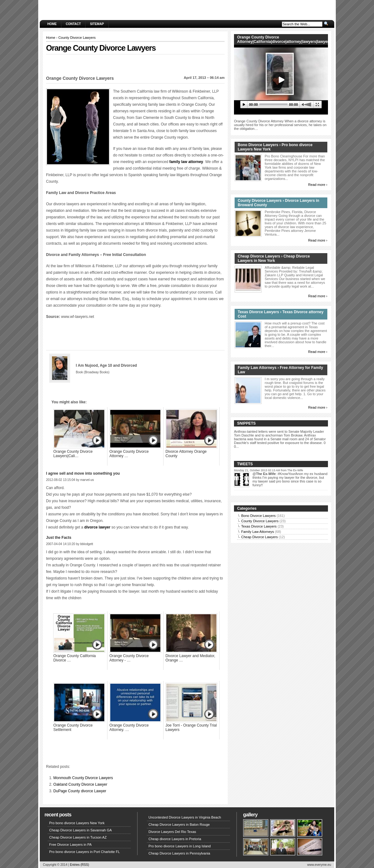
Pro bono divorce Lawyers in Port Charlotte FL (85, 852)
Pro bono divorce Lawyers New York (77, 823)
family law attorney (186, 162)
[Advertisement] (135, 64)
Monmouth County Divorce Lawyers (83, 778)
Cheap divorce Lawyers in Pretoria (175, 839)
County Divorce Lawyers (77, 38)
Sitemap (97, 24)
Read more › (318, 185)
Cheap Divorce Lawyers (260, 537)
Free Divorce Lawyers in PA (70, 845)
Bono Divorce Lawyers (258, 516)
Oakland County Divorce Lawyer (80, 784)
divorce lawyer (97, 527)
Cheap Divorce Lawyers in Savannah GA (81, 830)
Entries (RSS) (79, 865)
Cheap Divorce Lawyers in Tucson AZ (78, 837)
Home (52, 24)
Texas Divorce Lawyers (259, 526)
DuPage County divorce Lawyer (80, 791)
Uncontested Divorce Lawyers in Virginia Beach (185, 817)
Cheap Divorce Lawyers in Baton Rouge (179, 825)
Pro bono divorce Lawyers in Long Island (180, 846)
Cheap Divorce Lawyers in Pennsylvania (179, 853)
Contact (73, 24)
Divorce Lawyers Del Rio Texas (172, 832)
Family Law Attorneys (258, 532)
